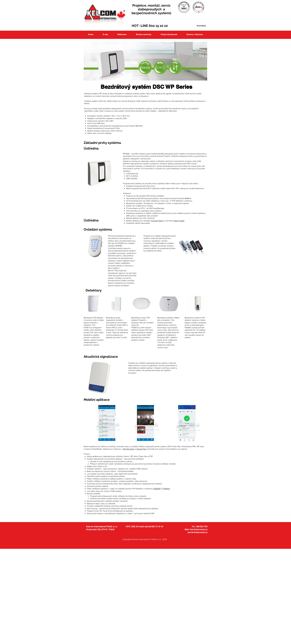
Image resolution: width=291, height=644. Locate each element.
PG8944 (166, 489)
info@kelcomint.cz (199, 529)
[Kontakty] (202, 26)
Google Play (141, 449)
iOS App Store (129, 449)
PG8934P (157, 489)
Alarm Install (179, 221)
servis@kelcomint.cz (197, 532)
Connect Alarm (157, 221)
